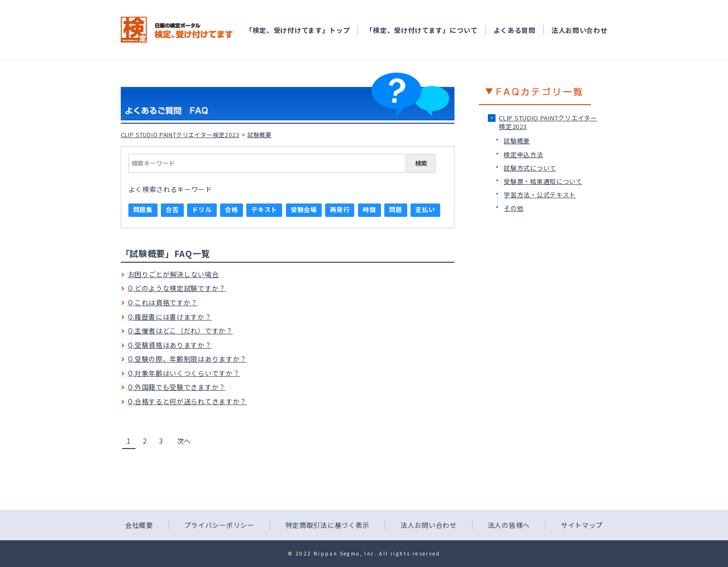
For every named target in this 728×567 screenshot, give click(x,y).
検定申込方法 (523, 155)
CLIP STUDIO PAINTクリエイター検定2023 (180, 134)
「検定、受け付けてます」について (422, 30)
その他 (513, 208)
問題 (396, 209)
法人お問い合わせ (580, 30)
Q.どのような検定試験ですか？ (177, 288)
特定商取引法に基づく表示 (327, 525)
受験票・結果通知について (543, 181)
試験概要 (517, 141)
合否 (172, 209)
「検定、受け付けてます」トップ (298, 30)
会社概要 (139, 525)
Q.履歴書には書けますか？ (170, 317)
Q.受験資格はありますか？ (170, 345)
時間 (369, 209)
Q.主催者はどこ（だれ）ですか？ (180, 331)
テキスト (264, 209)
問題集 (143, 209)
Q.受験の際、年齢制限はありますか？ (188, 359)
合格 (231, 209)
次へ (184, 441)
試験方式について (530, 168)
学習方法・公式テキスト (540, 195)
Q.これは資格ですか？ (163, 302)
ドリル (202, 209)
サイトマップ (582, 525)
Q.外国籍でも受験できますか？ (177, 387)
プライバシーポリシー (219, 525)
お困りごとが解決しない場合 (174, 274)
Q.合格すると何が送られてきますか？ (188, 401)
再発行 (340, 209)
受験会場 (304, 209)
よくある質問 (515, 30)
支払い (425, 209)
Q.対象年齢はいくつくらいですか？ (184, 373)
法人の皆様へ (509, 525)
